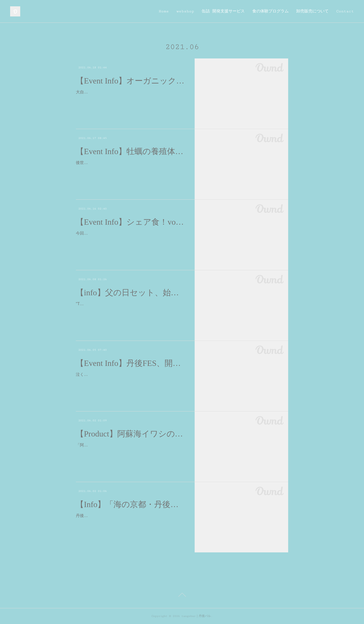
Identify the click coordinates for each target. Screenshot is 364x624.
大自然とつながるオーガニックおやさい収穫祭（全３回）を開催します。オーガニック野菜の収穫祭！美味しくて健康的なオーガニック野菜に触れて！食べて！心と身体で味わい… (130, 99)
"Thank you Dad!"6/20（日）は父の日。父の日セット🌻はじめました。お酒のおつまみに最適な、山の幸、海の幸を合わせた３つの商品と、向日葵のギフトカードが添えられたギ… (130, 311)
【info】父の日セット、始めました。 (131, 293)
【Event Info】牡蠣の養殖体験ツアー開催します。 (131, 151)
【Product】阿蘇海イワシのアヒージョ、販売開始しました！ (131, 434)
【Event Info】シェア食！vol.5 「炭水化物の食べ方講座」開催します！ (131, 222)
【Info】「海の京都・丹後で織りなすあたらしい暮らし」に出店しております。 (131, 504)
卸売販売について (312, 11)
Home (164, 11)
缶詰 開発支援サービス (223, 11)
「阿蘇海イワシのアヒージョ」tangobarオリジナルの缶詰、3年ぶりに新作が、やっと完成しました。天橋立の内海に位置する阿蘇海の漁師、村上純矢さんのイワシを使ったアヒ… (130, 452)
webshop (185, 11)
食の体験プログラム (270, 11)
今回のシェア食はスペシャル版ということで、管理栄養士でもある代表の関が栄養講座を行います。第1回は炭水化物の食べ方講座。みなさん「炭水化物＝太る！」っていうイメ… (130, 241)
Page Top (182, 596)
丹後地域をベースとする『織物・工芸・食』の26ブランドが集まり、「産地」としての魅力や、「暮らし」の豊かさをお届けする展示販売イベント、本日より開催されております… (131, 523)
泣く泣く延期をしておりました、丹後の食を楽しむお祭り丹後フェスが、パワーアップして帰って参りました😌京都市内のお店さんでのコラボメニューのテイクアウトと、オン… (130, 382)
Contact (345, 11)
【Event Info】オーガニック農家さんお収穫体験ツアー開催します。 (131, 81)
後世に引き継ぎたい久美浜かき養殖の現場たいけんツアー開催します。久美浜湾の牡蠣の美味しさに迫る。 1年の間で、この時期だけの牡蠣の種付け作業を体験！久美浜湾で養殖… (130, 170)
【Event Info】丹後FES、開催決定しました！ (131, 363)
